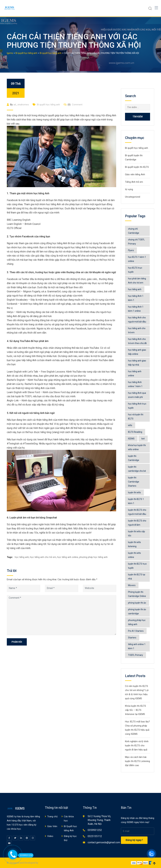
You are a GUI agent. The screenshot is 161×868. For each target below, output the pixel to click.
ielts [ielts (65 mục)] (130, 425)
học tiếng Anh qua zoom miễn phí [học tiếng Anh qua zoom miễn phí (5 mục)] (137, 395)
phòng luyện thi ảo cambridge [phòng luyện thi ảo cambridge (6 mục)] (137, 611)
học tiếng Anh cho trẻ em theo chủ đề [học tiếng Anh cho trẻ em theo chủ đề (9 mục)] (137, 341)
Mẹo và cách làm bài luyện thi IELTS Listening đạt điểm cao (137, 761)
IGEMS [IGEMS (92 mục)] (131, 439)
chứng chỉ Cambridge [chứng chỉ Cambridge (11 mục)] (134, 231)
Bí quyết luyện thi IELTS (137, 167)
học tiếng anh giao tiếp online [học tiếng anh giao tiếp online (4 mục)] (137, 352)
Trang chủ (52, 817)
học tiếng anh (22, 557)
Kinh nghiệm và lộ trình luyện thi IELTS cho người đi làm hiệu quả (137, 746)
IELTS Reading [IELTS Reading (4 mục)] (135, 432)
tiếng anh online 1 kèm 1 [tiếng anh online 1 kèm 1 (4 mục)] (137, 646)
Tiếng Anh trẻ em (134, 182)
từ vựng (129, 189)
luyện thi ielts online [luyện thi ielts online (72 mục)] (134, 555)
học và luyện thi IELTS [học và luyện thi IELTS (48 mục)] (136, 417)
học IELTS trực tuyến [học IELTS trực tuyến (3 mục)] (135, 270)
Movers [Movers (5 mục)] (132, 585)
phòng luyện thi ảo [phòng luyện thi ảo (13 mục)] (137, 603)
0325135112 (95, 836)
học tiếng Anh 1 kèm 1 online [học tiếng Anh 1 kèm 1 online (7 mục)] (136, 309)
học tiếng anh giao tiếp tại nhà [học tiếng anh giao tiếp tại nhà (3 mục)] (137, 363)
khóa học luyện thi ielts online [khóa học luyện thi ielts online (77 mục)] (137, 447)
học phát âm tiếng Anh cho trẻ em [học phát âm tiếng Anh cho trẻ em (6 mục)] (137, 281)
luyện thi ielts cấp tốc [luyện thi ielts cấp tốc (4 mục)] (137, 534)
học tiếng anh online (68, 557)
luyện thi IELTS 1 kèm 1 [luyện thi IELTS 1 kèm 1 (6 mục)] (136, 501)
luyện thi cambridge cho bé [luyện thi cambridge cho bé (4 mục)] (137, 469)
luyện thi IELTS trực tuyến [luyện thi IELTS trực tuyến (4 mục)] (137, 566)
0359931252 (95, 830)
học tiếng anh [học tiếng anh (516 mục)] (135, 289)
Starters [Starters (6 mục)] (132, 638)
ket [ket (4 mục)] (143, 439)
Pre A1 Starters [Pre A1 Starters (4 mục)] (136, 631)
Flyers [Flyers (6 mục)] (131, 250)
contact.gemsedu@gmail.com (104, 842)
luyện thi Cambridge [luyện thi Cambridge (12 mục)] (134, 458)
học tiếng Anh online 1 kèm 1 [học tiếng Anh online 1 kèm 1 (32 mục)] (135, 384)
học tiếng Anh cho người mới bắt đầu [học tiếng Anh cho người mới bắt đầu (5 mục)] (137, 320)
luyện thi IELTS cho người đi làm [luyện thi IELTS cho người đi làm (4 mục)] (137, 523)
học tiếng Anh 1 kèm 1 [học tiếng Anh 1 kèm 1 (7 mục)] (136, 298)
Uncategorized (133, 197)
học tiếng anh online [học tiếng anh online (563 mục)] (135, 373)
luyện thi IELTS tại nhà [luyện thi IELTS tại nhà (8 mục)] (137, 577)
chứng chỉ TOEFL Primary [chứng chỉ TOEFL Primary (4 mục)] (136, 242)
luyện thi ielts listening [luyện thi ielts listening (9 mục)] (134, 544)
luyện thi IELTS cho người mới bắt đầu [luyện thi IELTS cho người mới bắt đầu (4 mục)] (137, 512)
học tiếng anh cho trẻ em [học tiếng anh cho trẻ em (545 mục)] (137, 330)
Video (50, 836)
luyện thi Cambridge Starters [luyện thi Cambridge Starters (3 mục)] (134, 482)
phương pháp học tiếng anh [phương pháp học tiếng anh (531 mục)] (137, 622)
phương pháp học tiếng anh (93, 557)
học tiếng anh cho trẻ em (43, 557)
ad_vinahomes (21, 105)
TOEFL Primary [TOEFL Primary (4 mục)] (135, 655)
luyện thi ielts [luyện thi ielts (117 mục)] (134, 492)
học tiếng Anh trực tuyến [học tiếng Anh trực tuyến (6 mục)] (137, 406)
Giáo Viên (52, 826)
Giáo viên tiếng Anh (135, 174)
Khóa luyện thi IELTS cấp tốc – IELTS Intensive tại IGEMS (135, 710)
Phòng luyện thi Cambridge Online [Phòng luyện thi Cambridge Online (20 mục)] (137, 594)
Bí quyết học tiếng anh (48, 105)
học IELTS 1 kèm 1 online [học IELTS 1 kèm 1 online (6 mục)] (137, 259)
